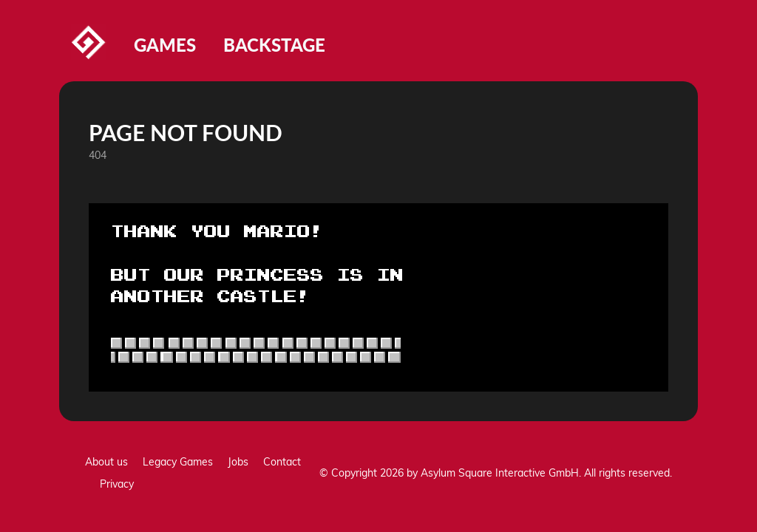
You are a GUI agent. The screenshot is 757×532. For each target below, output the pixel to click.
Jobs (238, 462)
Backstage (274, 45)
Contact (282, 462)
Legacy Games (178, 462)
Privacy (117, 484)
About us (106, 462)
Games (165, 45)
